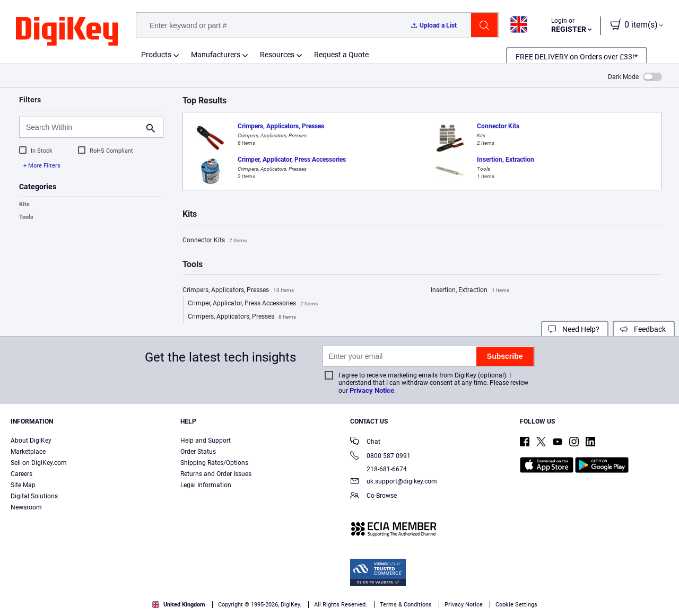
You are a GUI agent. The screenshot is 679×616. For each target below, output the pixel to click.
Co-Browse (373, 496)
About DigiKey (31, 441)
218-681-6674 (378, 469)
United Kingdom (179, 605)
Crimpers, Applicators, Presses (238, 291)
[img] (67, 32)
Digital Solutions (34, 496)
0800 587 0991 (380, 457)
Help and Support (206, 441)
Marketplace (28, 452)
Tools (26, 217)
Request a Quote (341, 55)
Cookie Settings (516, 605)
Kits (24, 204)
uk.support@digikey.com (394, 482)
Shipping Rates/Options (214, 463)
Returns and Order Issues (216, 474)
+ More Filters (42, 166)
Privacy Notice (372, 390)
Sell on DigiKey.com (39, 463)
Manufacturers (216, 55)
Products (156, 55)
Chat (365, 442)
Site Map (23, 485)
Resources (277, 55)
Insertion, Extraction (470, 291)
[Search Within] (83, 127)
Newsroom (26, 507)
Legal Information (206, 485)
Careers (21, 474)
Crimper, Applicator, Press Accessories (253, 304)
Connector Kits (215, 241)
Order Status (198, 452)
